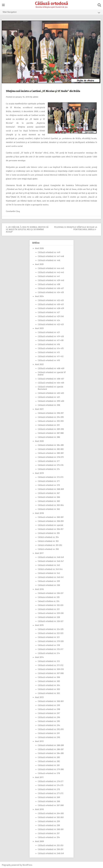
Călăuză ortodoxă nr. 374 (49, 469)
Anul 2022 (39, 364)
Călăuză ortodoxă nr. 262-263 (51, 817)
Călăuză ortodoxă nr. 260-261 (51, 829)
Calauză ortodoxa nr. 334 (49, 601)
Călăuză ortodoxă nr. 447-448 (51, 256)
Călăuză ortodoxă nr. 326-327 (51, 621)
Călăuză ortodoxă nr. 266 (49, 801)
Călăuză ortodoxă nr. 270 (49, 789)
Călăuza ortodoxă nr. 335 (49, 597)
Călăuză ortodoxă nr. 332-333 (51, 605)
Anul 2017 (39, 553)
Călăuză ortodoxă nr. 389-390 (51, 429)
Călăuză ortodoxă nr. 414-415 (51, 348)
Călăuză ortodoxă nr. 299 (49, 705)
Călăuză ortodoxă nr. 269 (49, 797)
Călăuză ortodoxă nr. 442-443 (51, 272)
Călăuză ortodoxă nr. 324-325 (51, 629)
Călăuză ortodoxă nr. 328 (49, 617)
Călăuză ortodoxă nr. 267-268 (51, 805)
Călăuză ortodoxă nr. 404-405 (51, 383)
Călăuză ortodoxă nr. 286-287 (51, 749)
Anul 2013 (39, 697)
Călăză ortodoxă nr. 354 (48, 537)
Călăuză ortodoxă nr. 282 (49, 761)
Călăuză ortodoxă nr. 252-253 (51, 845)
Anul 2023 (39, 328)
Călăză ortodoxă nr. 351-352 (50, 545)
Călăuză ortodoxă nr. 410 (49, 360)
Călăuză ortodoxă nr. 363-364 (51, 505)
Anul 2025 (39, 264)
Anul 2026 (39, 248)
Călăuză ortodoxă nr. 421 (49, 332)
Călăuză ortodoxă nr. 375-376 (51, 465)
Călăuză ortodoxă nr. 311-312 (51, 665)
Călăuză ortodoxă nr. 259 (49, 821)
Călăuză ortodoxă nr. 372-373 (51, 477)
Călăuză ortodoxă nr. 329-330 (51, 613)
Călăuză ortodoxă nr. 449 (49, 252)
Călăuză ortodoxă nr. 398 (49, 405)
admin (36, 97)
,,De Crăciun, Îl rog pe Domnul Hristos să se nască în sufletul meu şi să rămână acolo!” (27, 229)
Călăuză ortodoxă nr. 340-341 (51, 577)
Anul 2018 (39, 513)
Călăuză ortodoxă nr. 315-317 (51, 649)
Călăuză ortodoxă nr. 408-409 (51, 368)
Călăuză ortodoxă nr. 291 (49, 733)
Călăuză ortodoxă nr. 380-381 (51, 453)
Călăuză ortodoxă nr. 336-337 (51, 593)
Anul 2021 (39, 409)
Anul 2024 (39, 296)
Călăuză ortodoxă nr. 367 (49, 493)
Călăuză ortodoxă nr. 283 (49, 757)
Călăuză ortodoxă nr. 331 (49, 609)
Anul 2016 (39, 589)
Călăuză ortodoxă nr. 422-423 (51, 324)
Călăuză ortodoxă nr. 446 (49, 260)
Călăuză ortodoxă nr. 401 (49, 397)
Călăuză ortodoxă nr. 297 (49, 713)
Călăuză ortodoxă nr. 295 (49, 721)
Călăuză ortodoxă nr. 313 (49, 661)
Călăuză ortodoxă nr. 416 (49, 344)
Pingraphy (7, 865)
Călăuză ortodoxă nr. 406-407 (51, 379)
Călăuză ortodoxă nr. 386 (49, 437)
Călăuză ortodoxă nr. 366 (49, 497)
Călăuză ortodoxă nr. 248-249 (51, 853)
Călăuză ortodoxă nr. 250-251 (51, 849)
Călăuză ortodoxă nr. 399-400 (51, 401)
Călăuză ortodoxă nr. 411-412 (51, 356)
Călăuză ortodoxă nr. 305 (49, 681)
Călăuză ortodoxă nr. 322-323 (51, 633)
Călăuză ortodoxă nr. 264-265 (51, 813)
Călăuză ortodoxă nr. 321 (49, 637)
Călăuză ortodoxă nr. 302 (49, 693)
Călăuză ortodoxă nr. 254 (49, 837)
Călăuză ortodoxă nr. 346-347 (51, 561)
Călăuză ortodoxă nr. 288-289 (51, 745)
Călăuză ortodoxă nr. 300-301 (51, 701)
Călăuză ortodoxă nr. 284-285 (51, 753)
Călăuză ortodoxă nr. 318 (49, 645)
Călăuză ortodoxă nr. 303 (49, 689)
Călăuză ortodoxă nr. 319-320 (51, 641)
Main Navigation (51, 13)
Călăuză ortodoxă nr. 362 (49, 509)
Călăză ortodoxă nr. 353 (48, 541)
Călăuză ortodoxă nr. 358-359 (51, 521)
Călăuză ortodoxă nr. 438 (49, 284)
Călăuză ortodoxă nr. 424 (49, 320)
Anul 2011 (39, 777)
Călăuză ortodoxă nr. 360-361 (51, 517)
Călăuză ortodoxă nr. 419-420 (51, 336)
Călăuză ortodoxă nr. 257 (49, 833)
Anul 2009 (39, 841)
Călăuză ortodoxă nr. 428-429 (51, 308)
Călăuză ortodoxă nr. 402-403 (51, 393)
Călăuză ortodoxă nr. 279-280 (51, 769)
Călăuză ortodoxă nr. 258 (49, 825)
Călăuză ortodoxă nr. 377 (49, 461)
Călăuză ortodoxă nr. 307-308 (51, 673)
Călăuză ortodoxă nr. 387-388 (51, 433)
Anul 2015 (39, 625)
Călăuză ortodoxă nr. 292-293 (51, 729)
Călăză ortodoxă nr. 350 (48, 549)
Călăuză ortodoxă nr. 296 (49, 717)
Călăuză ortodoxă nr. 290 (49, 737)
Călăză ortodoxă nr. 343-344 (50, 569)
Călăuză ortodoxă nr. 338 (49, 585)
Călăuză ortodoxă (51, 3)
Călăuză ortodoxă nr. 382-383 (51, 449)
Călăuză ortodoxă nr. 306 (49, 677)
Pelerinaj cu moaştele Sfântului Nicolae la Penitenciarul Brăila (75, 228)
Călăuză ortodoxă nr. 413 (49, 352)
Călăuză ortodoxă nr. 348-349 (51, 557)
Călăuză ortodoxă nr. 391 (49, 425)
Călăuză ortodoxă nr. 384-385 (51, 445)
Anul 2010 (39, 809)
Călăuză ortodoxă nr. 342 (49, 573)
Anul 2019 (39, 473)
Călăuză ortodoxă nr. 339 (49, 581)
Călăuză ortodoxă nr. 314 (49, 653)
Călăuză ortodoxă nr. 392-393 (51, 421)
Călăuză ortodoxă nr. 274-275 (51, 785)
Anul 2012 (39, 741)
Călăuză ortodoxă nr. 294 (49, 725)
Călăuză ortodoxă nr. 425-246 (51, 316)
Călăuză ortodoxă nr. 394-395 (51, 417)
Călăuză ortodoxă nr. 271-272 (51, 793)
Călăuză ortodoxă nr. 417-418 (51, 340)
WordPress (28, 865)
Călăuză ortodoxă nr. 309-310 (51, 669)
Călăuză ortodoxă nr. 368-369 (51, 489)
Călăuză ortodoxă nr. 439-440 (51, 280)
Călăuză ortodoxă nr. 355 (49, 533)
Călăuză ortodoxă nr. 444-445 (51, 268)
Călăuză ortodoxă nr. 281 (49, 765)
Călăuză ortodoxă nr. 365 (49, 501)
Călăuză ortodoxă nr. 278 (49, 773)
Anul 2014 (39, 657)
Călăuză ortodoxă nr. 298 (49, 709)
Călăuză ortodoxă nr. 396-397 (51, 413)
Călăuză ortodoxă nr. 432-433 (51, 300)
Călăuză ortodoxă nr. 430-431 (51, 304)
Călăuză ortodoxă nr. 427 (49, 312)
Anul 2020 (39, 441)
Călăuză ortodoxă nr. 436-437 (51, 288)
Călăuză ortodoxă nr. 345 (49, 565)
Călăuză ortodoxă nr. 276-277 (51, 781)
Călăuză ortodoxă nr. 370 (49, 485)
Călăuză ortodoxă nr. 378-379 (51, 457)
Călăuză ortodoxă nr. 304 (49, 685)
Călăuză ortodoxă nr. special (50, 525)
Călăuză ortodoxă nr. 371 (49, 481)
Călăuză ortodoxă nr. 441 (49, 276)
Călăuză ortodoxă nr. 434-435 (51, 292)
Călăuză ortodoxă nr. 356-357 (51, 529)
